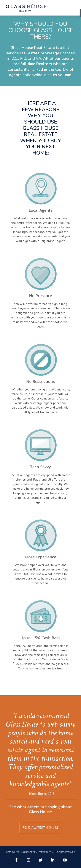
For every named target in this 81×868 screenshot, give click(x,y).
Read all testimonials (41, 828)
